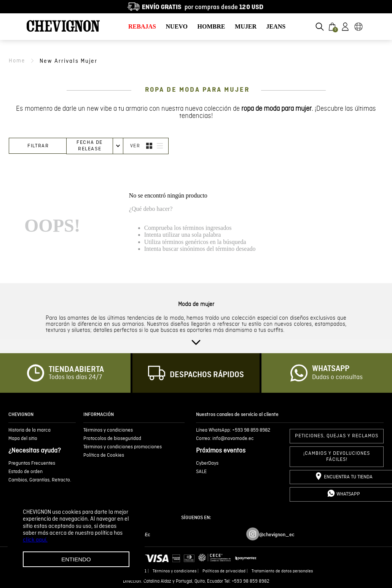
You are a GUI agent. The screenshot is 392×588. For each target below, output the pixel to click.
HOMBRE (211, 26)
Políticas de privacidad (224, 571)
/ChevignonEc (135, 535)
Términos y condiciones (174, 571)
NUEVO (177, 26)
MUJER (246, 26)
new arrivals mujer (69, 61)
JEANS (276, 26)
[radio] (149, 146)
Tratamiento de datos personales (282, 571)
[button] (320, 27)
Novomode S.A (89, 571)
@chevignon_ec (277, 535)
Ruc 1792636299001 (128, 571)
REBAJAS (142, 26)
